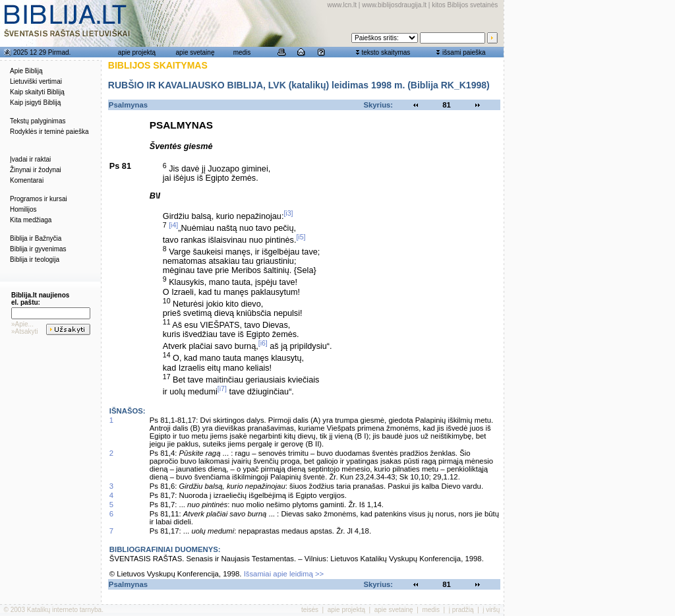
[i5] (301, 237)
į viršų (491, 610)
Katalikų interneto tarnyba (64, 610)
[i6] (263, 343)
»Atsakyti (25, 331)
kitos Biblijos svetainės (465, 5)
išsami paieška (464, 52)
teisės (310, 610)
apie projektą (137, 52)
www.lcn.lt (342, 5)
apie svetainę (195, 52)
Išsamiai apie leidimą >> (284, 574)
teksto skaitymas (386, 52)
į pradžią (461, 610)
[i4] (173, 225)
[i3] (288, 213)
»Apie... (22, 324)
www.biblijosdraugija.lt (394, 5)
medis (242, 52)
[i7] (222, 388)
